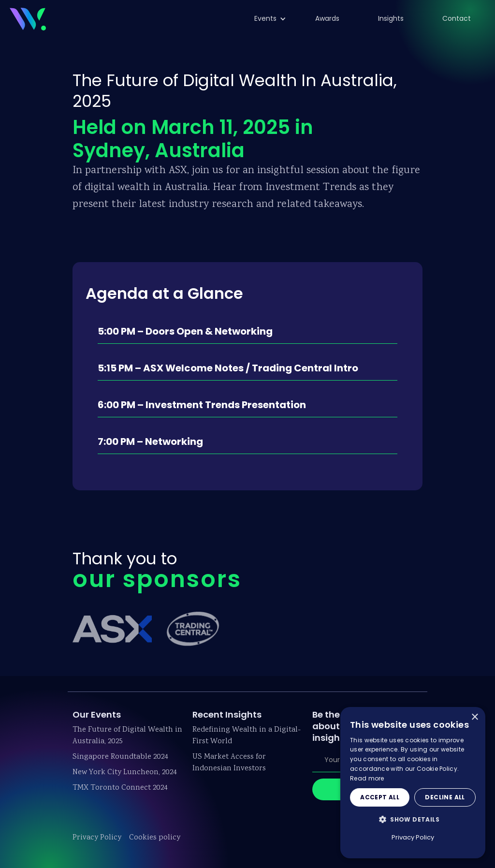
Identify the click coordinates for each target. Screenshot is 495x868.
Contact (457, 18)
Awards (327, 18)
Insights (391, 18)
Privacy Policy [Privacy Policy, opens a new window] (413, 837)
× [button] (474, 717)
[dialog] (413, 783)
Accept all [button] (380, 797)
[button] (265, 19)
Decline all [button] (445, 797)
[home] (28, 18)
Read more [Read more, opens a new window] (367, 778)
